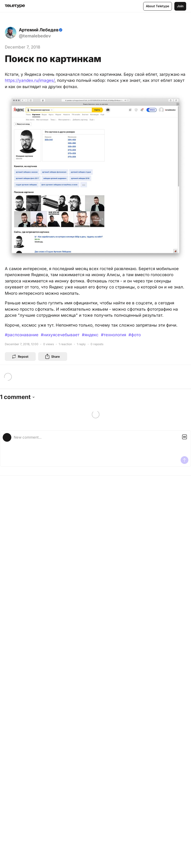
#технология (113, 335)
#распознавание (22, 335)
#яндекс (90, 335)
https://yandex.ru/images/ (30, 80)
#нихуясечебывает (60, 335)
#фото (135, 335)
